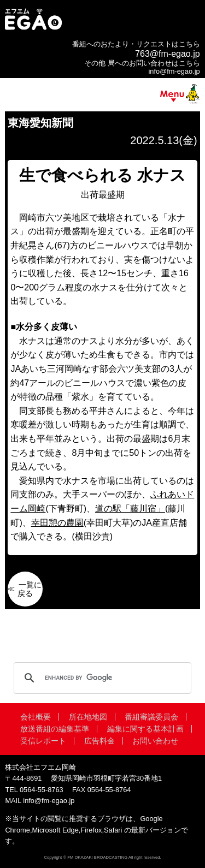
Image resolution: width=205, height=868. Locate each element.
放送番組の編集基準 (55, 729)
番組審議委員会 (151, 717)
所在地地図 (88, 717)
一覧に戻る (30, 589)
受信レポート (43, 741)
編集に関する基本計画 (145, 729)
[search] (101, 678)
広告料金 (99, 741)
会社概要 (36, 717)
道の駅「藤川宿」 (130, 509)
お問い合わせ (155, 741)
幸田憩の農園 (57, 523)
